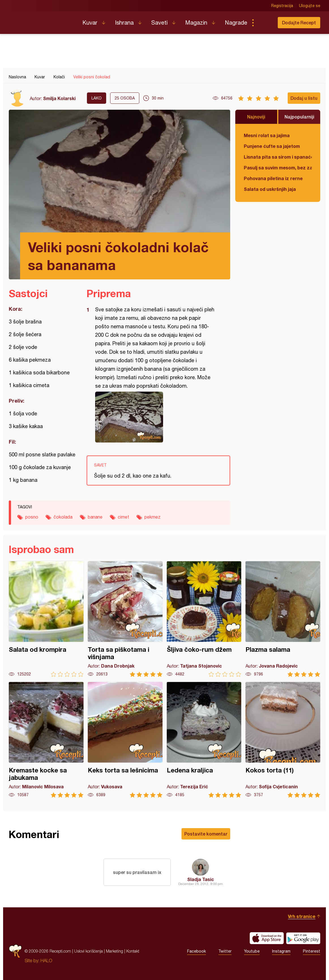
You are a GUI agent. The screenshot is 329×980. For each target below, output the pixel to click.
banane (95, 517)
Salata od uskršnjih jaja (270, 189)
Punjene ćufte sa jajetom (272, 146)
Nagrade (236, 22)
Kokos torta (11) (283, 740)
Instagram (281, 951)
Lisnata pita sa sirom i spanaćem (278, 157)
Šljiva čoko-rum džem (204, 619)
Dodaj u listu (304, 98)
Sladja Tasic (201, 879)
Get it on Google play (303, 938)
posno (32, 517)
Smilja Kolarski (59, 98)
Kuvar (90, 22)
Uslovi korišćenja (88, 951)
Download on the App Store (267, 938)
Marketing (115, 951)
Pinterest (312, 951)
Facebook (196, 951)
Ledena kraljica (204, 740)
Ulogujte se (310, 6)
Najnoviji (256, 117)
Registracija (282, 6)
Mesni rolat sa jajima (267, 135)
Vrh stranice (302, 916)
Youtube (252, 951)
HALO (46, 960)
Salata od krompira (46, 619)
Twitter (225, 951)
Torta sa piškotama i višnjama (125, 619)
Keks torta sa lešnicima (125, 740)
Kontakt (133, 951)
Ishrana (124, 22)
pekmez (152, 517)
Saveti (159, 22)
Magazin (196, 22)
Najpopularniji (299, 117)
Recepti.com (41, 20)
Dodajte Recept (299, 22)
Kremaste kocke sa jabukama (46, 740)
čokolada (63, 517)
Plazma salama (283, 619)
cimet (123, 517)
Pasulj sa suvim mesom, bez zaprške (278, 168)
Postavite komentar (206, 834)
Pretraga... (264, 23)
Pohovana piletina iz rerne (273, 178)
